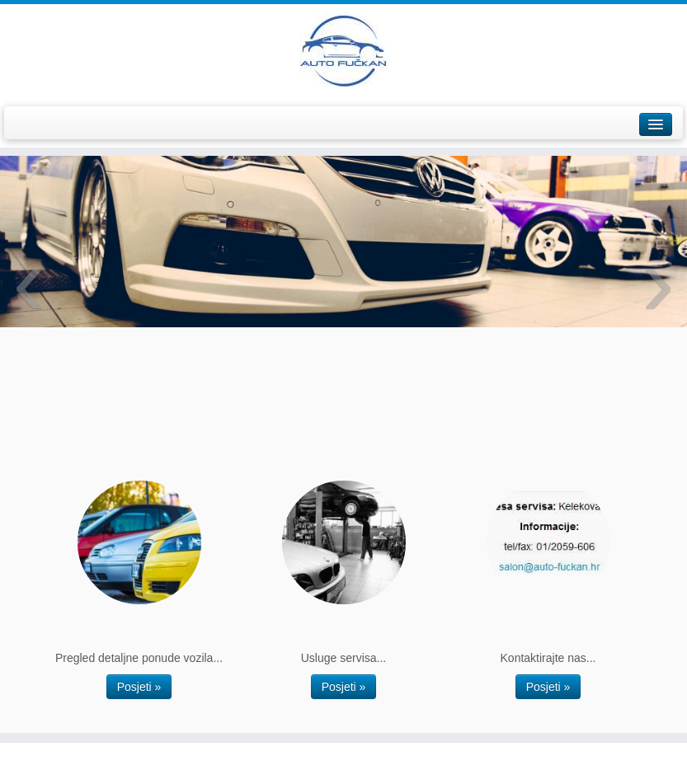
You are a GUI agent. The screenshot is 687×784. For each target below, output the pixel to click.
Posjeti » (139, 687)
